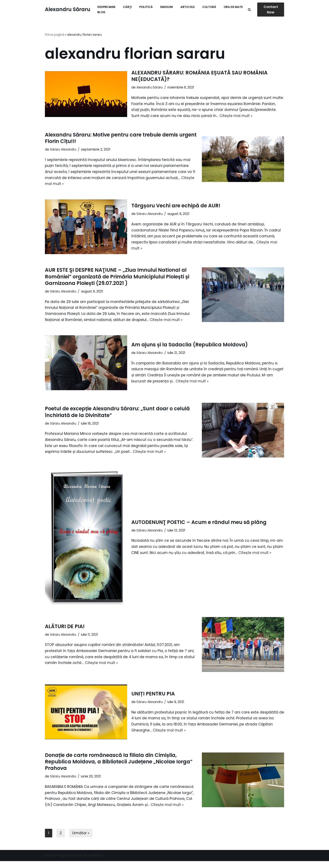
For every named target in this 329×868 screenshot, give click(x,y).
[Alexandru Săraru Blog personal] (68, 10)
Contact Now (271, 10)
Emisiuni (167, 7)
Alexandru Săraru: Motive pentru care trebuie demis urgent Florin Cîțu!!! (121, 144)
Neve (50, 862)
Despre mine (106, 7)
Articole (188, 7)
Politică (146, 7)
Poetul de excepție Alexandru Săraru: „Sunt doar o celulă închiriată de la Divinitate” (117, 418)
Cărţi (127, 7)
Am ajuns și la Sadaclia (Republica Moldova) (190, 351)
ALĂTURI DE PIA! (65, 633)
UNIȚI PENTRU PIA (153, 700)
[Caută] (249, 10)
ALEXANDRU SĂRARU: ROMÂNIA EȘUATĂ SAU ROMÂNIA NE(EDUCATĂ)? (199, 76)
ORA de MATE (233, 7)
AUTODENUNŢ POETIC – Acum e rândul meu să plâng (199, 529)
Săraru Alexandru (63, 156)
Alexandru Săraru (149, 87)
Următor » (81, 840)
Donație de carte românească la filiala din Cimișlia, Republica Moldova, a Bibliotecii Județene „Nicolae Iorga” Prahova (119, 768)
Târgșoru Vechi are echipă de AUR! (176, 212)
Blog (101, 12)
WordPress (93, 862)
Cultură (209, 7)
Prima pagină (55, 35)
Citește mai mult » (167, 326)
